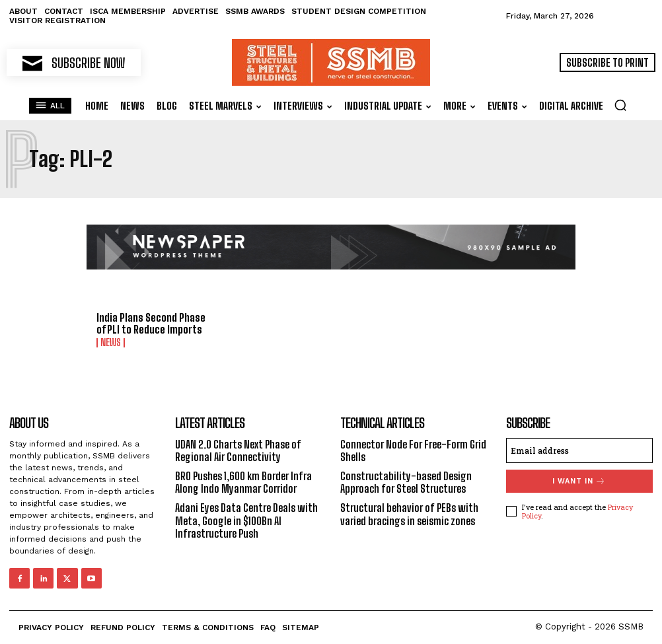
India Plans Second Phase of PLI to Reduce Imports (151, 323)
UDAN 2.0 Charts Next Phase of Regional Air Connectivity (238, 450)
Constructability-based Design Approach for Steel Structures (406, 482)
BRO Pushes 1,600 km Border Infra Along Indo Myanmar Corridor (243, 482)
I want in (579, 481)
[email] (580, 450)
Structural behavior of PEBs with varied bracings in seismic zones (409, 514)
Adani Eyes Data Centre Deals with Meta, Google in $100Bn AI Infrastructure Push (246, 520)
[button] (620, 105)
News (111, 343)
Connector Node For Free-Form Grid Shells (413, 450)
